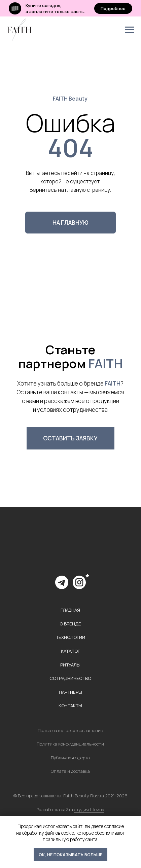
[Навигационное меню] (130, 30)
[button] (71, 438)
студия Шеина (89, 809)
